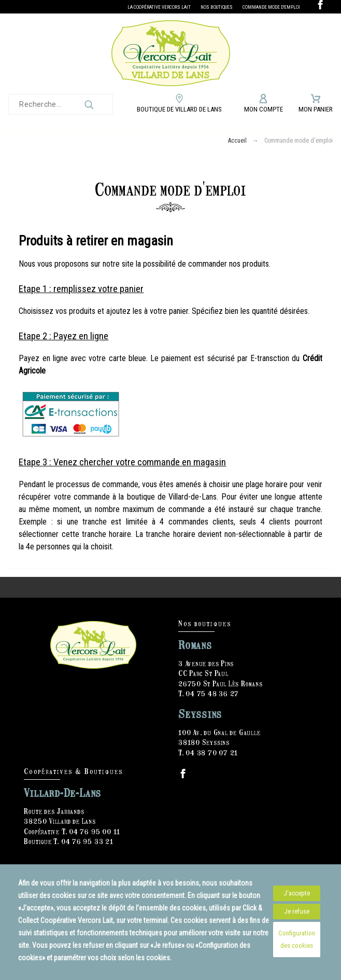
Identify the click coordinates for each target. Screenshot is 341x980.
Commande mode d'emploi (271, 7)
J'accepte (297, 893)
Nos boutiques (217, 7)
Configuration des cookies (297, 939)
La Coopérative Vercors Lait (159, 7)
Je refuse (297, 911)
